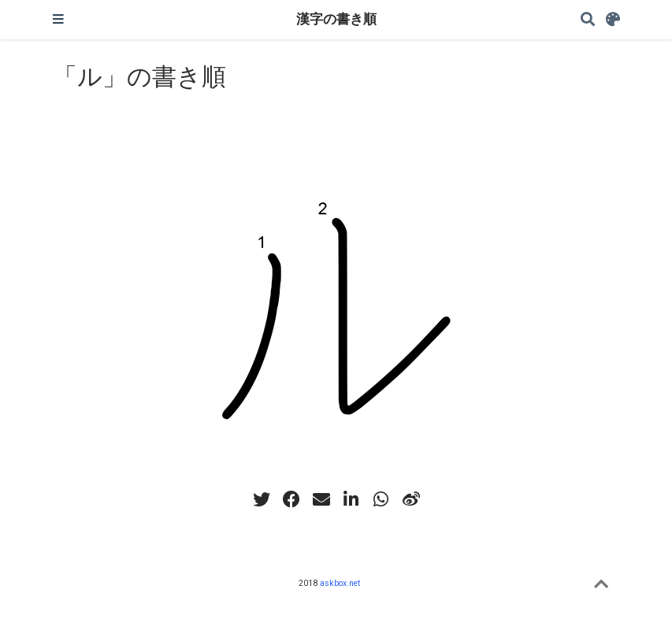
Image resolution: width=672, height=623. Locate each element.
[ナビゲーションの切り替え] (58, 20)
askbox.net (340, 583)
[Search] (588, 20)
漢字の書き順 (336, 19)
